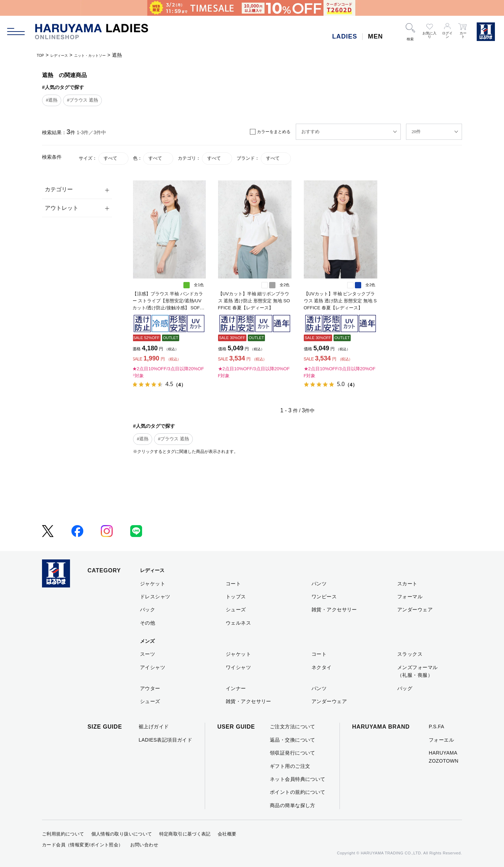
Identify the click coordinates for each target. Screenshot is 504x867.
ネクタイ (322, 667)
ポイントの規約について (298, 792)
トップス (236, 597)
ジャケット (153, 584)
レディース (65, 55)
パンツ (319, 584)
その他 (148, 623)
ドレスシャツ (155, 597)
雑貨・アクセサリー (334, 610)
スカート (407, 584)
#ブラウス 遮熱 (82, 100)
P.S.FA (436, 727)
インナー (236, 688)
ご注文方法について (293, 727)
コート (233, 584)
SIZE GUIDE (105, 727)
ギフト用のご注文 (290, 766)
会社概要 (227, 834)
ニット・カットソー (106, 55)
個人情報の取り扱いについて (122, 834)
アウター (150, 688)
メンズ (147, 641)
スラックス (410, 654)
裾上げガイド (154, 727)
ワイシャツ (238, 667)
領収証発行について (293, 753)
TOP (42, 55)
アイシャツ (153, 667)
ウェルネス (238, 623)
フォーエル (441, 740)
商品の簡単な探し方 (293, 805)
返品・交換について (293, 740)
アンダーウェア (415, 610)
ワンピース (324, 597)
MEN (375, 36)
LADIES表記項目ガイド (165, 740)
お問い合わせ (144, 845)
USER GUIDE (236, 727)
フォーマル (410, 597)
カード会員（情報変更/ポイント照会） (83, 845)
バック (148, 610)
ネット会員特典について (298, 779)
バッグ (405, 688)
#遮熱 (52, 100)
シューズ (236, 610)
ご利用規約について (63, 834)
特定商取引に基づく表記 (185, 834)
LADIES (345, 36)
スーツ (148, 654)
